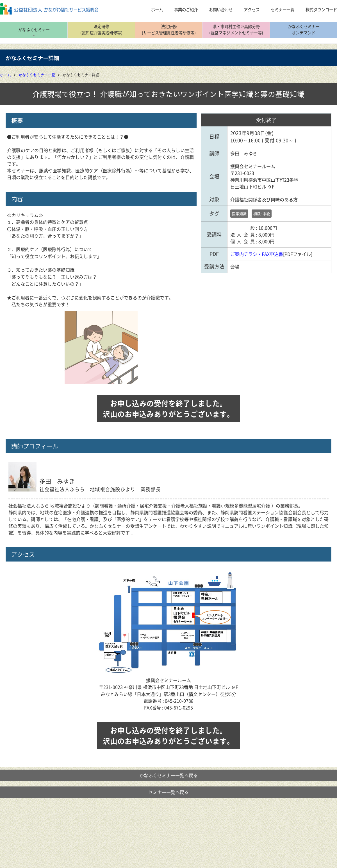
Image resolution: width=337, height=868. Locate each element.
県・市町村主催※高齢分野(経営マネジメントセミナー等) (236, 30)
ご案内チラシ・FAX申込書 (257, 254)
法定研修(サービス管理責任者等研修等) (169, 30)
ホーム (5, 75)
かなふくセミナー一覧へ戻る (168, 775)
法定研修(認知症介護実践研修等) (101, 30)
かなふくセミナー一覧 (37, 75)
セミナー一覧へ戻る (168, 792)
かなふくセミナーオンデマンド (304, 30)
